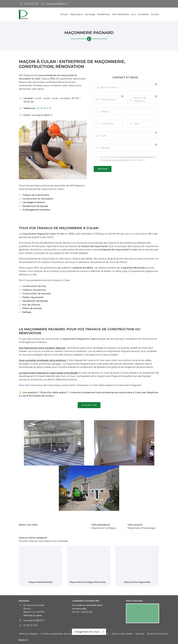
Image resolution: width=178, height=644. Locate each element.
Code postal (105, 124)
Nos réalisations (121, 14)
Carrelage (90, 14)
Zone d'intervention (158, 634)
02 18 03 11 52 (44, 108)
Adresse (103, 112)
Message (103, 148)
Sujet (101, 136)
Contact (155, 14)
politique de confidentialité (116, 160)
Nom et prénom (107, 88)
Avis (133, 14)
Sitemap (140, 634)
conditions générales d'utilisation (137, 157)
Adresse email (106, 100)
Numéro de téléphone (138, 99)
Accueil (64, 14)
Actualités (143, 14)
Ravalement (104, 14)
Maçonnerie (76, 14)
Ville (134, 124)
